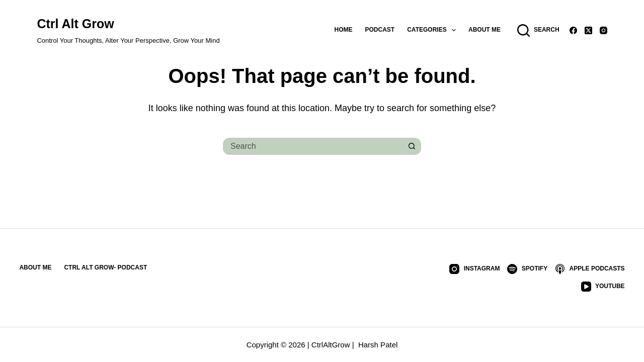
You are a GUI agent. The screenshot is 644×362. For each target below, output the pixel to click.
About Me (35, 267)
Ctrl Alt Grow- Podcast (105, 267)
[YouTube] (603, 287)
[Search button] (413, 146)
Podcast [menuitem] (380, 30)
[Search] (538, 30)
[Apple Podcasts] (590, 269)
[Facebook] (573, 30)
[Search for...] (312, 146)
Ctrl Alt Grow (75, 24)
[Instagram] (603, 30)
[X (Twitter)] (588, 30)
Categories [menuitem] (433, 30)
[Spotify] (527, 269)
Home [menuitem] (344, 30)
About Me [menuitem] (485, 30)
